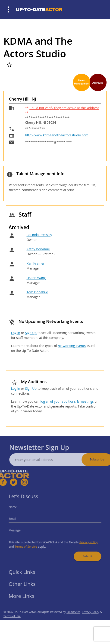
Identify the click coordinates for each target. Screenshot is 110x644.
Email (18, 520)
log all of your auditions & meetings (67, 401)
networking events (72, 346)
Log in (16, 333)
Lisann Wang (36, 278)
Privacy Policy (84, 540)
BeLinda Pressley (39, 235)
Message (20, 530)
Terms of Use (12, 623)
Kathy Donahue (38, 249)
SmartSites (73, 619)
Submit (83, 552)
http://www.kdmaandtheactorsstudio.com (57, 135)
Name (18, 510)
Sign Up (31, 333)
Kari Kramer (35, 263)
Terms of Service (30, 544)
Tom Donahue (37, 292)
